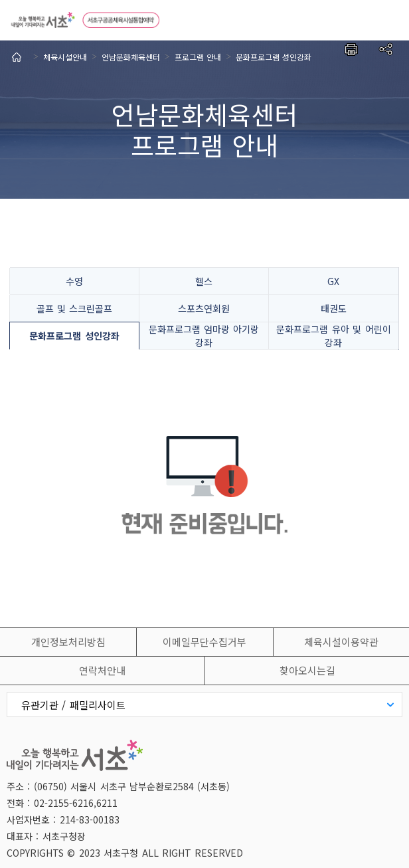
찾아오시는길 (307, 670)
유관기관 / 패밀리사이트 (73, 705)
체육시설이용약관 (341, 642)
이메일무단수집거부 (204, 642)
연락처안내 (102, 670)
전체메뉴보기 (389, 20)
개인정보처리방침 (68, 642)
